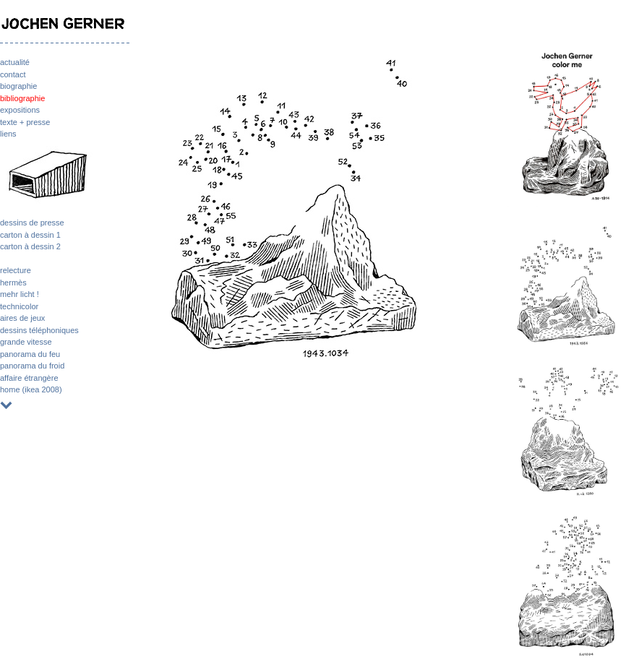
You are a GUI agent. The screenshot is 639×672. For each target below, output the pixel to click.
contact (13, 74)
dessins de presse (32, 223)
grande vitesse (26, 342)
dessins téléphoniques (39, 330)
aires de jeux (22, 318)
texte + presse (25, 122)
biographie (18, 86)
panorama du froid (32, 366)
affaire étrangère (29, 378)
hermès (13, 283)
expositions (20, 110)
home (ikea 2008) (31, 389)
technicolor (19, 306)
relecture (16, 270)
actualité (15, 62)
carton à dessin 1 (30, 235)
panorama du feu (30, 354)
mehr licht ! (20, 294)
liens (8, 134)
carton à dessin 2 (30, 246)
